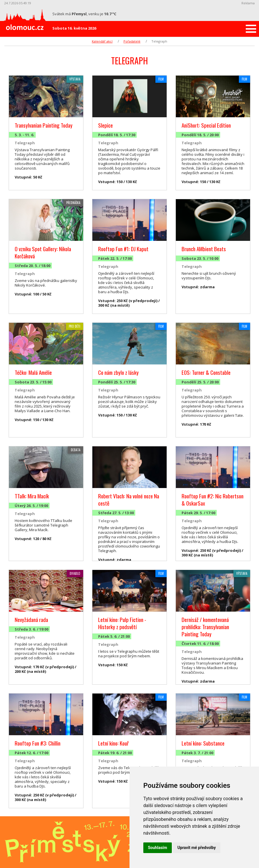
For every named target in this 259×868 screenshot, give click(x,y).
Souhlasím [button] (158, 848)
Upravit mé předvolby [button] (197, 848)
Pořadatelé (132, 41)
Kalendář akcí (102, 41)
